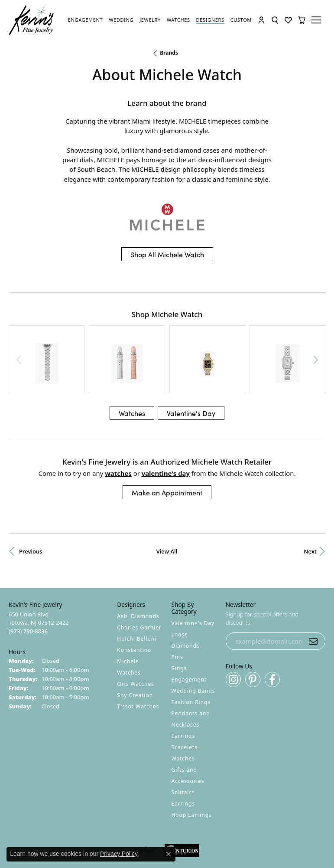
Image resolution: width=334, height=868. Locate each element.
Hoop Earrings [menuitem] (192, 767)
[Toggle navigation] (318, 20)
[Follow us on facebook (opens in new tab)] (272, 631)
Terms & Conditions (176, 829)
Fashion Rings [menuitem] (191, 654)
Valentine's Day (191, 365)
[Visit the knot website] (145, 802)
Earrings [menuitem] (183, 688)
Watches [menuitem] (183, 710)
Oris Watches (136, 636)
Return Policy (81, 829)
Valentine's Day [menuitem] (193, 575)
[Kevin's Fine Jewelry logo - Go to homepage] (32, 20)
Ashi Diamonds (138, 568)
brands (169, 53)
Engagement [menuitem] (189, 631)
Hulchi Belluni (137, 591)
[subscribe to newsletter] (313, 593)
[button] (261, 20)
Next (310, 503)
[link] (85, 20)
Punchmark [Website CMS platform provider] (183, 854)
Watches (132, 365)
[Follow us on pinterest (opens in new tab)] (253, 631)
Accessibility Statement (240, 829)
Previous (31, 503)
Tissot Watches (138, 658)
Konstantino (134, 602)
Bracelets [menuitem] (185, 699)
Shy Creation (135, 647)
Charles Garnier (139, 579)
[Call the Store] (28, 583)
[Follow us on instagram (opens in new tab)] (233, 631)
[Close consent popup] (169, 854)
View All (167, 503)
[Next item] (316, 335)
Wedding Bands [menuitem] (193, 643)
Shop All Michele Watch (167, 254)
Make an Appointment (167, 444)
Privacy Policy (124, 829)
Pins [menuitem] (177, 609)
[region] (167, 335)
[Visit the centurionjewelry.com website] (182, 802)
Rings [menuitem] (179, 620)
